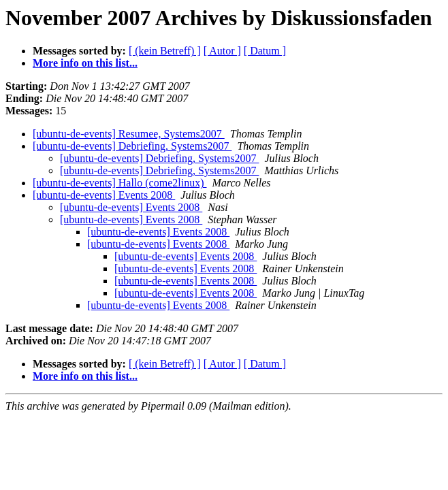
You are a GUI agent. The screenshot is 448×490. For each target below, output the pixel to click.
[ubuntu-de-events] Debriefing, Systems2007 (132, 146)
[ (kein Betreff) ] (165, 51)
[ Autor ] (222, 51)
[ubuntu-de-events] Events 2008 (104, 195)
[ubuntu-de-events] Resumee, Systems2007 (129, 134)
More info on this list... (85, 63)
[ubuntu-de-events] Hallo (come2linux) (119, 183)
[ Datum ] (265, 51)
